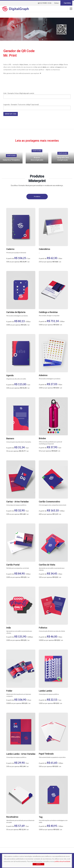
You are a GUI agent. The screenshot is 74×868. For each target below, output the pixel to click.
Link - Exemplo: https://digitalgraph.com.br (37, 95)
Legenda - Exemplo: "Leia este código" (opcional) (37, 106)
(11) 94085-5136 (45, 3)
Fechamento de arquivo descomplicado (37, 157)
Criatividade (11, 156)
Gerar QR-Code (11, 114)
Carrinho (66, 3)
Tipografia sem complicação (63, 159)
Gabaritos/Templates (11, 160)
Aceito (38, 864)
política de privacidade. (62, 861)
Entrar (57, 3)
